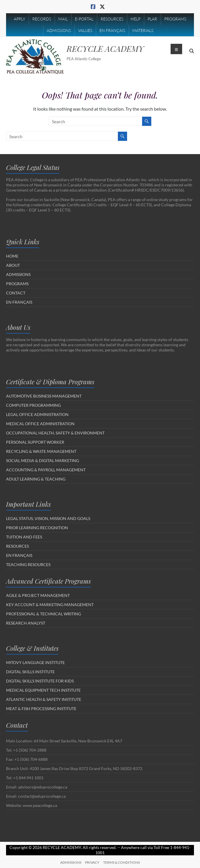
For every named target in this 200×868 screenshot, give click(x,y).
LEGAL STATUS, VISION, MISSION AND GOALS (48, 518)
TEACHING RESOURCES (28, 565)
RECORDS (42, 19)
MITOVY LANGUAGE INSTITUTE (35, 662)
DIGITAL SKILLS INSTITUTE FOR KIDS (40, 681)
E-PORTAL (84, 19)
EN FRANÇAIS (112, 30)
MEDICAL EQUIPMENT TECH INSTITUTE (43, 690)
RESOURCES (112, 19)
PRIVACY (92, 862)
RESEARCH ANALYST (26, 623)
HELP (135, 19)
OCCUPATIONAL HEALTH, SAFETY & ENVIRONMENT (55, 433)
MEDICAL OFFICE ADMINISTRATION (40, 424)
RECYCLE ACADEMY (105, 49)
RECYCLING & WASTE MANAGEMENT (41, 451)
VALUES (85, 30)
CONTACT (16, 293)
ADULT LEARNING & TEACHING (36, 479)
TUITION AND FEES (24, 537)
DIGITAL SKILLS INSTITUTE (30, 672)
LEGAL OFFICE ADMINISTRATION (37, 414)
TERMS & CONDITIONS (121, 862)
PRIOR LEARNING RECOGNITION (37, 528)
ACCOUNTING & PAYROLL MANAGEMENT (46, 470)
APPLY (19, 19)
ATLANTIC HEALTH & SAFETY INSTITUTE (44, 699)
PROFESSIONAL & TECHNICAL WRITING (44, 614)
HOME (12, 256)
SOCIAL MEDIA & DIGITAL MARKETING (43, 461)
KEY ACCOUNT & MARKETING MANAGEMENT (50, 605)
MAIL (63, 19)
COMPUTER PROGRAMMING (33, 405)
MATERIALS (143, 30)
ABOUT (13, 265)
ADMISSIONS (59, 30)
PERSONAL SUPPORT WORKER (35, 442)
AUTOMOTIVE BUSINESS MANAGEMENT (44, 396)
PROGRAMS (175, 19)
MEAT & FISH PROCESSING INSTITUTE (41, 709)
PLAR (152, 19)
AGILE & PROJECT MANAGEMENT (38, 595)
